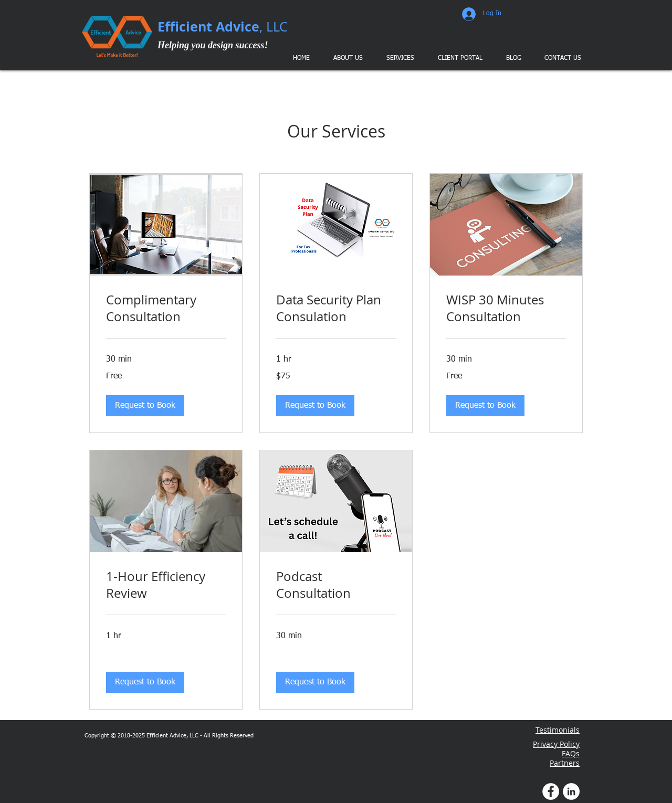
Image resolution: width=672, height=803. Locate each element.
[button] (400, 58)
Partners (565, 763)
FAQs (571, 753)
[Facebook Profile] (551, 791)
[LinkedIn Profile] (571, 791)
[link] (166, 309)
